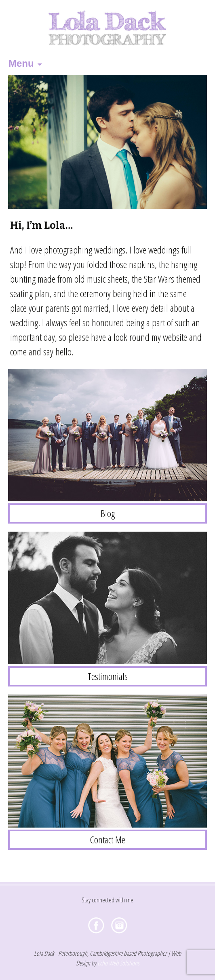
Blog (108, 513)
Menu (21, 63)
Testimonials (107, 676)
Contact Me (108, 840)
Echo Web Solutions (118, 963)
